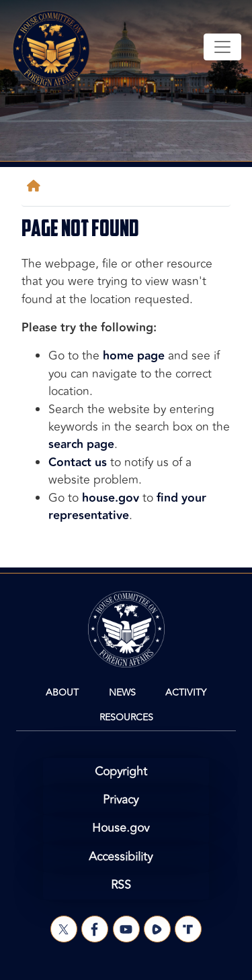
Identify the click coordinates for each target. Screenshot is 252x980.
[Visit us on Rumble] (157, 929)
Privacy (121, 800)
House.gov (121, 828)
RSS (121, 885)
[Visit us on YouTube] (126, 929)
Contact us (78, 462)
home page (134, 356)
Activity (186, 693)
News (122, 693)
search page (81, 444)
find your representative (127, 507)
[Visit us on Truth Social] (188, 929)
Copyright (121, 772)
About (62, 693)
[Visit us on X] (64, 929)
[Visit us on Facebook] (95, 929)
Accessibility (121, 857)
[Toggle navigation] (222, 47)
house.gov (111, 498)
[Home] (36, 186)
